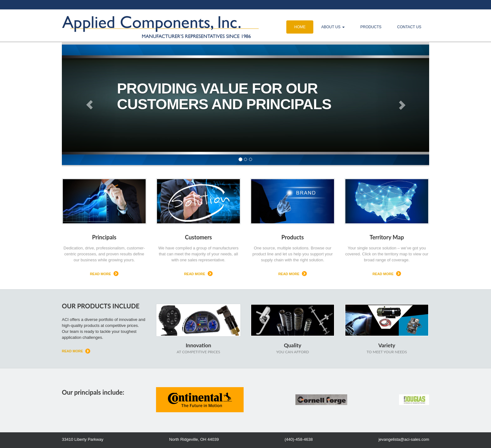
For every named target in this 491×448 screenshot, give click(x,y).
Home (300, 27)
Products (371, 27)
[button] (89, 105)
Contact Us (409, 27)
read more (100, 274)
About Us (333, 27)
